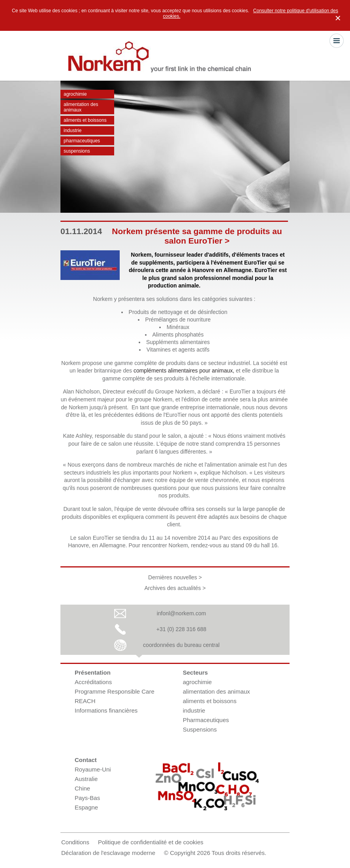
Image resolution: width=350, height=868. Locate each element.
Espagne (86, 807)
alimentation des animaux (81, 107)
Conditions (75, 842)
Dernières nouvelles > (175, 577)
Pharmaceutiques (82, 141)
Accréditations (93, 682)
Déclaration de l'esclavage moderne (108, 853)
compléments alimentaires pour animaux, (184, 371)
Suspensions (77, 151)
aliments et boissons (85, 120)
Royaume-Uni (93, 769)
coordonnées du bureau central (181, 645)
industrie (72, 130)
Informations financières (106, 710)
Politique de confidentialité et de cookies (151, 842)
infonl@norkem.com (182, 613)
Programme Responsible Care (115, 691)
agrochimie (75, 94)
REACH (85, 701)
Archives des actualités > (175, 588)
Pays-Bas (87, 798)
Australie (86, 779)
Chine (82, 788)
